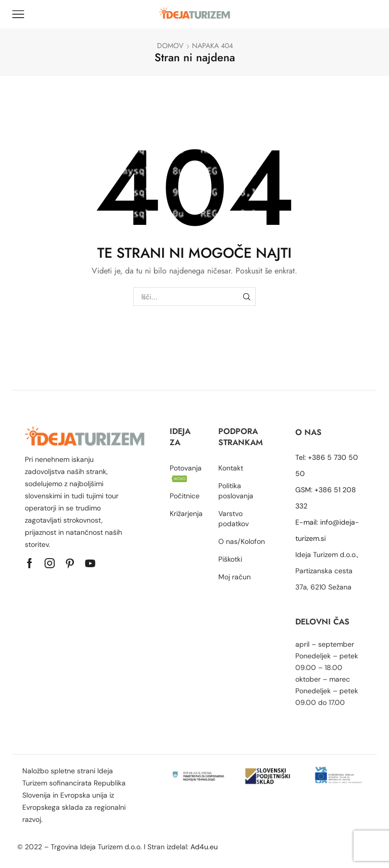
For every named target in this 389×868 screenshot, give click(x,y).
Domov (170, 46)
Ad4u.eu (205, 847)
